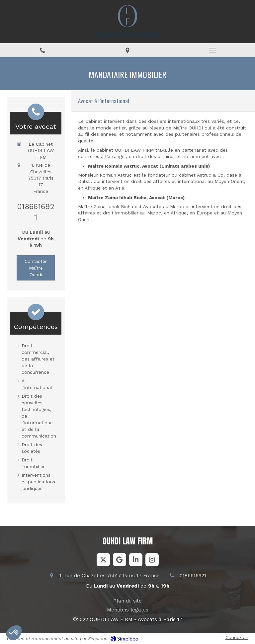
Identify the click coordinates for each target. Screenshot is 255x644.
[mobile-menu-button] (212, 50)
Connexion (237, 637)
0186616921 (193, 576)
